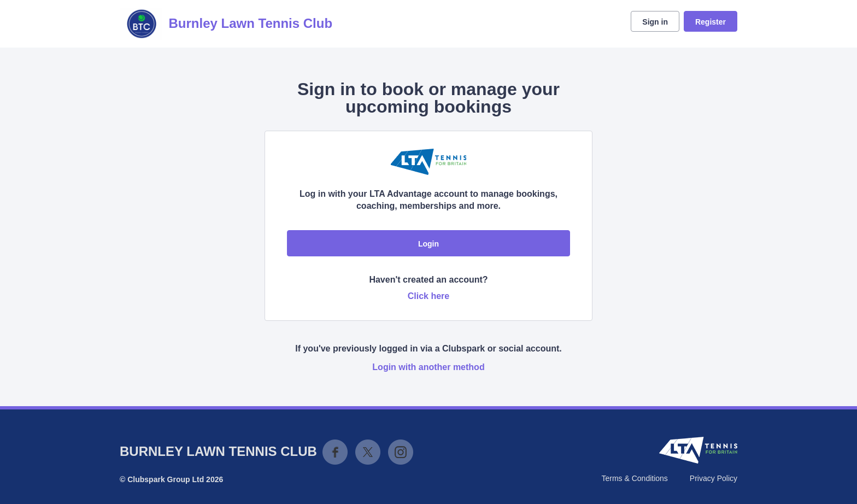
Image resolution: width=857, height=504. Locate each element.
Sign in (655, 22)
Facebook (335, 452)
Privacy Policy (714, 478)
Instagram (401, 452)
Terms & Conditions (634, 478)
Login (428, 244)
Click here (428, 296)
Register (711, 22)
